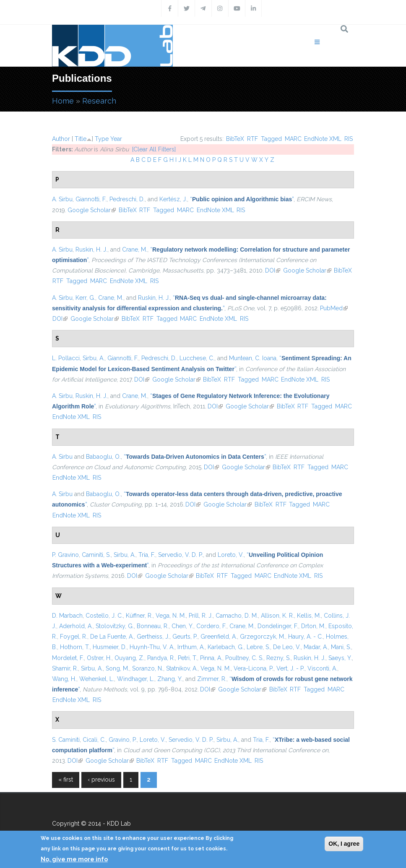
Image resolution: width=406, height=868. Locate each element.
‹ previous (101, 780)
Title (81, 139)
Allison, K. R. (277, 616)
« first (66, 780)
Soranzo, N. (148, 668)
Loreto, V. (231, 555)
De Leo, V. (287, 647)
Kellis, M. (309, 616)
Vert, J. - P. (290, 668)
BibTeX (235, 139)
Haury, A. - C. (306, 637)
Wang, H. (64, 679)
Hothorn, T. (75, 647)
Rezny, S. (278, 658)
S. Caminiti (66, 740)
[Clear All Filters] (154, 149)
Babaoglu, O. (103, 457)
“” (242, 199)
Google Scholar (92, 210)
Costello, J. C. (104, 616)
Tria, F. (147, 555)
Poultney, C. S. (244, 658)
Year (116, 139)
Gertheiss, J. (153, 637)
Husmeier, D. (110, 647)
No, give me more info (74, 859)
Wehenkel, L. (97, 679)
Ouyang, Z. (129, 658)
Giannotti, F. (91, 199)
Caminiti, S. (96, 555)
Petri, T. (187, 658)
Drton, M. (313, 626)
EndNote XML (323, 139)
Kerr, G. (85, 298)
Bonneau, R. (153, 626)
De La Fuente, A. (112, 637)
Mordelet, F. (68, 658)
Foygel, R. (74, 637)
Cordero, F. (211, 626)
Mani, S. (341, 647)
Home (63, 101)
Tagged (271, 139)
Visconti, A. (322, 668)
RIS (349, 139)
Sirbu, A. (94, 358)
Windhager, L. (136, 679)
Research (99, 101)
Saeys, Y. (340, 658)
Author (61, 139)
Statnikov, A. (182, 668)
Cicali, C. (94, 740)
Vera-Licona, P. (254, 668)
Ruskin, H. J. (91, 249)
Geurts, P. (185, 637)
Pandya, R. (161, 658)
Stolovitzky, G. (115, 626)
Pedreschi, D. (127, 199)
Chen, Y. (182, 626)
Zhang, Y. (170, 679)
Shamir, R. (65, 668)
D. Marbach (67, 616)
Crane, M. (135, 249)
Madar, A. (316, 647)
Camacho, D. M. (237, 616)
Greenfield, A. (219, 637)
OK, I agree (344, 844)
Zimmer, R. (212, 679)
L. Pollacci (66, 358)
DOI (273, 270)
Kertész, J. (173, 199)
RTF (252, 139)
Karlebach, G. (226, 647)
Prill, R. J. (201, 616)
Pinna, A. (211, 658)
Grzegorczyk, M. (263, 637)
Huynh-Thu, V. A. (152, 647)
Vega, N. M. (171, 616)
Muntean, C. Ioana (253, 358)
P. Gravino (65, 555)
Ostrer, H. (99, 658)
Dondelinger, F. (278, 626)
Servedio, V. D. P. (181, 555)
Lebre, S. (258, 647)
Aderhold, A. (76, 626)
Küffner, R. (139, 616)
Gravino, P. (123, 740)
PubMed (334, 308)
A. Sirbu (62, 199)
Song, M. (117, 668)
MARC (293, 139)
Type (102, 139)
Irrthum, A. (191, 647)
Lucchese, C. (197, 358)
